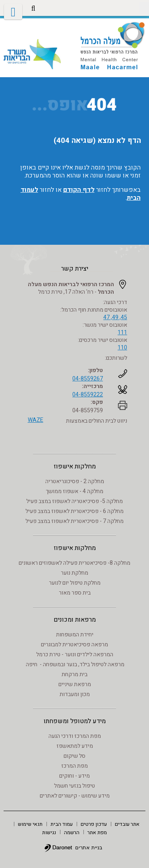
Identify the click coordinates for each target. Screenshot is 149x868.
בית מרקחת (74, 674)
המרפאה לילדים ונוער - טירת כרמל (75, 654)
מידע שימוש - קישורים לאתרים (75, 796)
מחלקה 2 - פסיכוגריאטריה (75, 481)
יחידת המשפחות (75, 635)
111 (122, 333)
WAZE (36, 420)
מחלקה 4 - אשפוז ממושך (74, 491)
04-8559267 (88, 379)
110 (122, 348)
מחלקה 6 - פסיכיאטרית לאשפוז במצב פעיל (74, 511)
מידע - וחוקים (74, 776)
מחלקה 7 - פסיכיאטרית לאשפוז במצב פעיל (74, 521)
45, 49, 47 (115, 317)
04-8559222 (88, 395)
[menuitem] (127, 824)
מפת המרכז (74, 766)
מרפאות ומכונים (75, 620)
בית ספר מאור (75, 593)
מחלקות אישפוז (75, 466)
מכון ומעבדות (75, 694)
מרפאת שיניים (75, 684)
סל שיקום (74, 756)
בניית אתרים (89, 848)
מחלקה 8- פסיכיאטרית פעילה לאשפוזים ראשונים (74, 563)
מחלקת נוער (74, 573)
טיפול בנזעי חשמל (74, 786)
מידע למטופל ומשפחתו (75, 721)
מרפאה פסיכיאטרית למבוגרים (74, 645)
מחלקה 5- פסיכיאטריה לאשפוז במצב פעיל (74, 501)
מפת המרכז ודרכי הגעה (75, 736)
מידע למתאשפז (75, 746)
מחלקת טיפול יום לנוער (75, 583)
